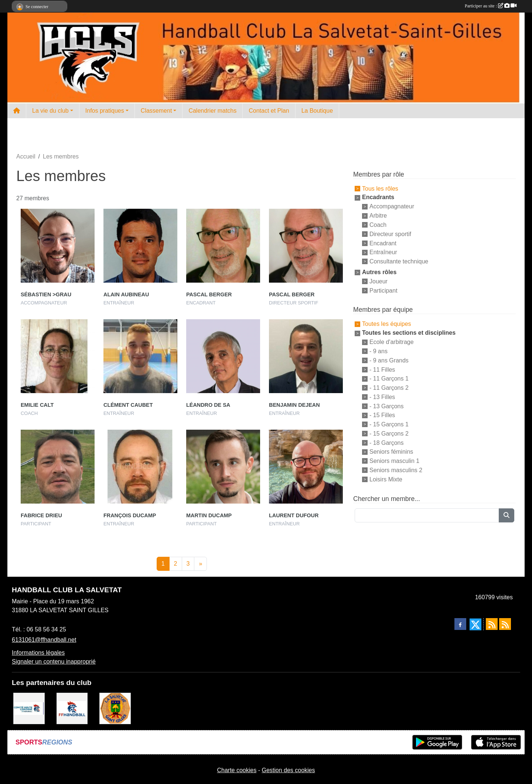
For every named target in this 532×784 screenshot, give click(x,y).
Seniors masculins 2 (396, 470)
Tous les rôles (380, 188)
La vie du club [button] (50, 111)
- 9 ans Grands (389, 360)
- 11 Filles (382, 369)
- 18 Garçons (386, 442)
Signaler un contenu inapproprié (54, 662)
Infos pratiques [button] (105, 111)
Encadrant (383, 243)
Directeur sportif (390, 234)
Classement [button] (156, 111)
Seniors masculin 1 (394, 461)
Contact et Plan (269, 111)
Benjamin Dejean (294, 405)
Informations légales (38, 653)
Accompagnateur (392, 206)
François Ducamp (130, 515)
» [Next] (200, 564)
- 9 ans (378, 351)
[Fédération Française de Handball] (72, 708)
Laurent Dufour (294, 515)
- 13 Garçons (386, 406)
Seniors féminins (391, 452)
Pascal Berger (209, 294)
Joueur (378, 281)
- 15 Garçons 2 (389, 434)
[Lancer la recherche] (507, 515)
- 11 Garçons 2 (389, 388)
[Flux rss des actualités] (492, 624)
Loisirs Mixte (386, 479)
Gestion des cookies (288, 770)
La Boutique (317, 111)
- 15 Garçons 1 (389, 424)
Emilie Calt (37, 405)
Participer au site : (491, 6)
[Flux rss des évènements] (505, 624)
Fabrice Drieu (41, 515)
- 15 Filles (382, 415)
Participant (383, 290)
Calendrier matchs (212, 111)
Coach (378, 225)
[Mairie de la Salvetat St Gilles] (115, 708)
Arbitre (378, 216)
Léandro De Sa (208, 405)
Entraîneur (383, 252)
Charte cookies (237, 770)
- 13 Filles (382, 397)
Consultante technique (399, 261)
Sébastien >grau (46, 294)
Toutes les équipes (387, 324)
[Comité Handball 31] (29, 708)
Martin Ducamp (209, 515)
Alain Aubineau (126, 294)
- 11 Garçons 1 (389, 379)
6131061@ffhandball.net (44, 640)
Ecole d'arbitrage (392, 342)
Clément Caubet (128, 405)
